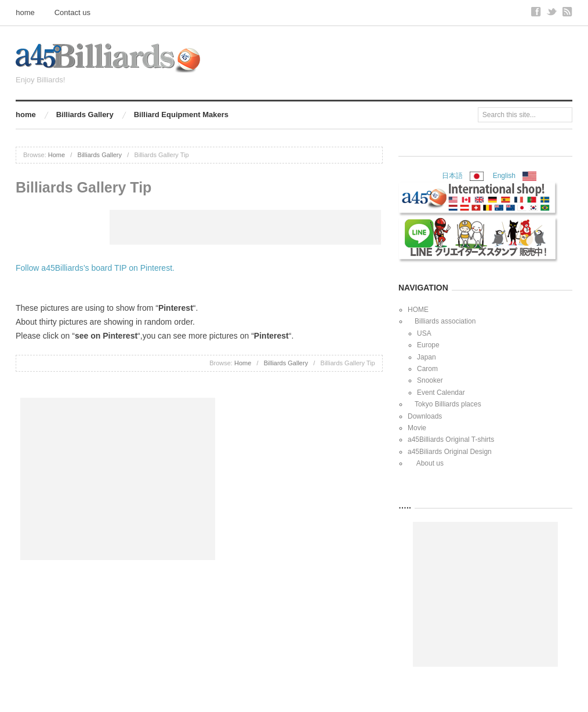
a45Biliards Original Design (450, 452)
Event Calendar (441, 393)
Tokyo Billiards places (444, 404)
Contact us (72, 12)
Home (57, 155)
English (504, 176)
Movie (417, 428)
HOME (418, 310)
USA (424, 333)
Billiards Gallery (85, 115)
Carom (427, 369)
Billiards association (442, 321)
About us (426, 463)
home (25, 12)
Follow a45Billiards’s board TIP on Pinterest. (95, 268)
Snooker (430, 380)
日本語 (456, 176)
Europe (428, 345)
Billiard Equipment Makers (181, 115)
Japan (427, 357)
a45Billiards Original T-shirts (451, 439)
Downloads (425, 416)
